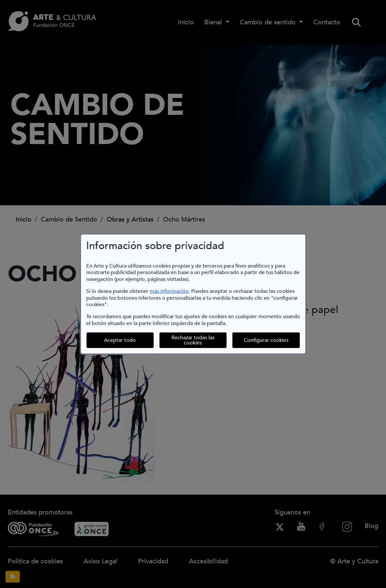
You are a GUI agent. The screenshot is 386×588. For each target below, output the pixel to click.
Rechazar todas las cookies (193, 340)
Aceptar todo (120, 340)
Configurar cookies (272, 340)
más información (169, 291)
